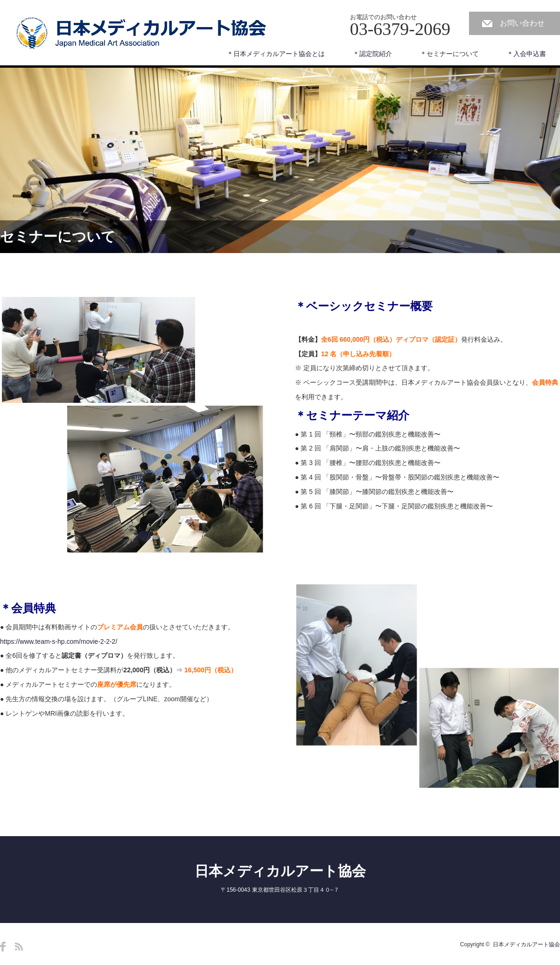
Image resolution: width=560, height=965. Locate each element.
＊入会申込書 (526, 54)
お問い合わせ (522, 23)
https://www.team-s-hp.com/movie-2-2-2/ (59, 641)
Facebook (3, 947)
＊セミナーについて (449, 54)
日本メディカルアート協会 (280, 871)
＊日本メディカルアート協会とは (276, 54)
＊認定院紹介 (372, 54)
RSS (19, 947)
